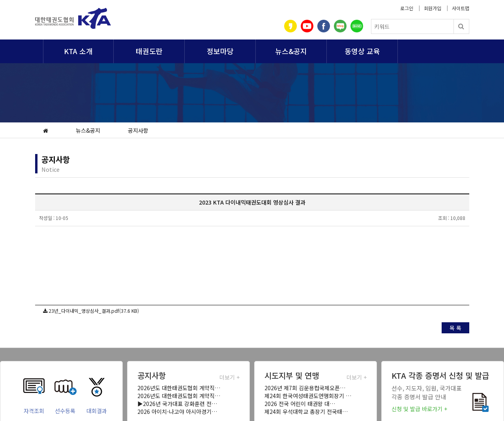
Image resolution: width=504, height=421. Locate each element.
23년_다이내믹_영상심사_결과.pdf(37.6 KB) (94, 311)
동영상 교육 (362, 51)
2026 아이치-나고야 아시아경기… (177, 412)
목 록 (455, 328)
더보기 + (230, 377)
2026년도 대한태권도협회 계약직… (179, 388)
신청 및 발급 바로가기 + (419, 409)
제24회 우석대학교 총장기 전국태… (306, 412)
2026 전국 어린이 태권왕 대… (300, 404)
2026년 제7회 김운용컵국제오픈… (305, 388)
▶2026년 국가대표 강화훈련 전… (177, 404)
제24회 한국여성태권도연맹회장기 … (308, 396)
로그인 (407, 8)
